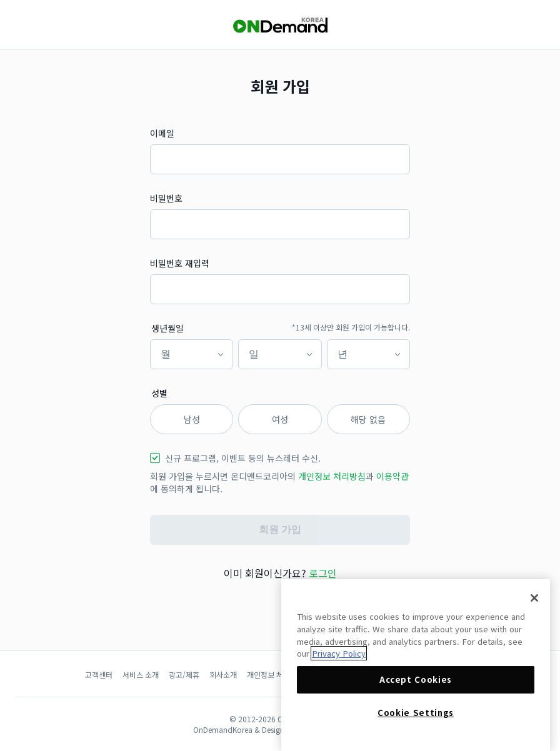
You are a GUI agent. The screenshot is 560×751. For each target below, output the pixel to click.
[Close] (534, 598)
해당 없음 (368, 419)
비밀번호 (166, 198)
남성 (192, 419)
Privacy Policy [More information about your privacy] (339, 653)
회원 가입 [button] (280, 530)
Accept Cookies (416, 679)
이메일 (162, 133)
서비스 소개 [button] (141, 674)
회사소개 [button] (223, 674)
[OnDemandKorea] (280, 25)
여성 (280, 419)
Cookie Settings (416, 713)
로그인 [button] (323, 573)
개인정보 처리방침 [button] (332, 476)
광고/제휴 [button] (184, 674)
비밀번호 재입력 (180, 263)
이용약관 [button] (392, 476)
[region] (416, 665)
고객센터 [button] (99, 674)
